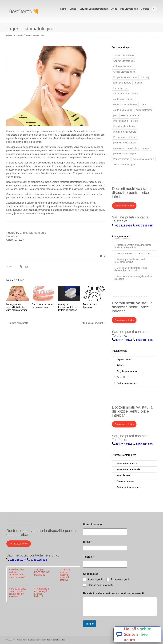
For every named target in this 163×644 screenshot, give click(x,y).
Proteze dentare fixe (127, 464)
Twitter (115, 177)
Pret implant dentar (130, 115)
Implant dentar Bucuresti (126, 94)
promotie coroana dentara (126, 148)
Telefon (88, 557)
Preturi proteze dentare (128, 487)
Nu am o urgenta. (121, 579)
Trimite (90, 624)
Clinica (73, 9)
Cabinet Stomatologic (124, 61)
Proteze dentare (121, 159)
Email (87, 542)
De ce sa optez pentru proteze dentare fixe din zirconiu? (131, 269)
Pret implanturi (121, 121)
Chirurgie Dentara (122, 66)
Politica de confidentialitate (55, 640)
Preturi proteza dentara (125, 132)
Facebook (122, 177)
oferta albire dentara (123, 99)
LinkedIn (129, 177)
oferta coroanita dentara (125, 105)
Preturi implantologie (127, 383)
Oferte (114, 9)
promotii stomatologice (125, 154)
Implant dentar (121, 88)
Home (63, 9)
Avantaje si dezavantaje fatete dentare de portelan (67, 307)
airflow (117, 55)
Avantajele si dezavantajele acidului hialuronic (133, 278)
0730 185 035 (144, 226)
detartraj (145, 77)
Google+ (136, 177)
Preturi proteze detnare (125, 137)
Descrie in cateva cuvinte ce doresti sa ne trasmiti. (114, 593)
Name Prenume (93, 525)
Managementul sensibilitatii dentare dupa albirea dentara (17, 307)
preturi (135, 121)
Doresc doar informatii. (101, 585)
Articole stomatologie (15, 35)
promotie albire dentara (125, 143)
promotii (147, 148)
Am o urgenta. (96, 579)
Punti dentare (124, 475)
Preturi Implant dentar (124, 126)
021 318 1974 (124, 226)
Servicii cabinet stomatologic (94, 9)
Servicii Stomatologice (124, 164)
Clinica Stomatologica (124, 72)
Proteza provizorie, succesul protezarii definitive (130, 261)
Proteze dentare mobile (129, 469)
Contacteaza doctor (124, 206)
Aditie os (121, 365)
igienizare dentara (122, 83)
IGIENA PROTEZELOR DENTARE (134, 253)
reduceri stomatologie (143, 159)
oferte (143, 105)
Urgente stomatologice (35, 35)
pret (115, 115)
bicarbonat (129, 55)
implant (138, 83)
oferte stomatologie (123, 110)
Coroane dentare (125, 481)
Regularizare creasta (127, 371)
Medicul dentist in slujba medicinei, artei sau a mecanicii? (133, 246)
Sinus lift (121, 377)
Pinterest (150, 177)
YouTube (143, 177)
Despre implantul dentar (125, 77)
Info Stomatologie (129, 9)
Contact (145, 9)
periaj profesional (145, 110)
